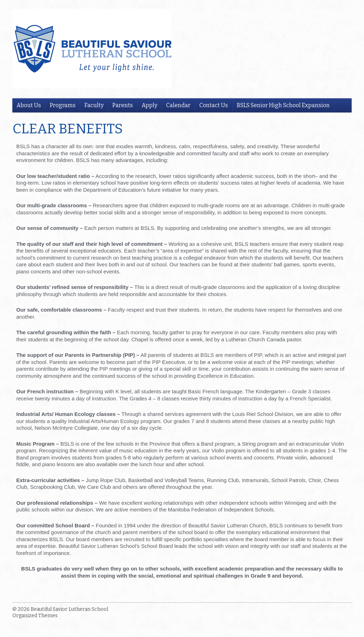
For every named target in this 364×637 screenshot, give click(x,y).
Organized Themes (35, 616)
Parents (123, 105)
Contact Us (214, 105)
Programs (63, 105)
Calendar (178, 105)
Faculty (94, 105)
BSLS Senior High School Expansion (283, 105)
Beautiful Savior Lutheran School (69, 609)
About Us (29, 105)
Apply (149, 105)
